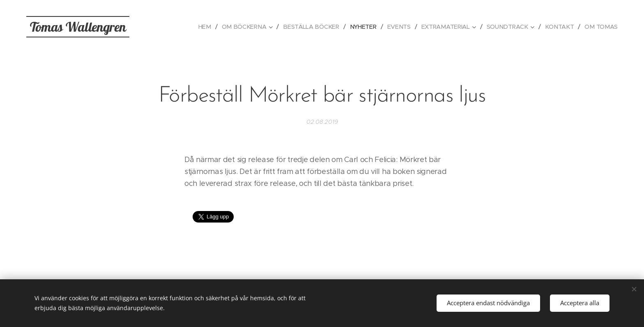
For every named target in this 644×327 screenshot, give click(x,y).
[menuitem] (212, 27)
